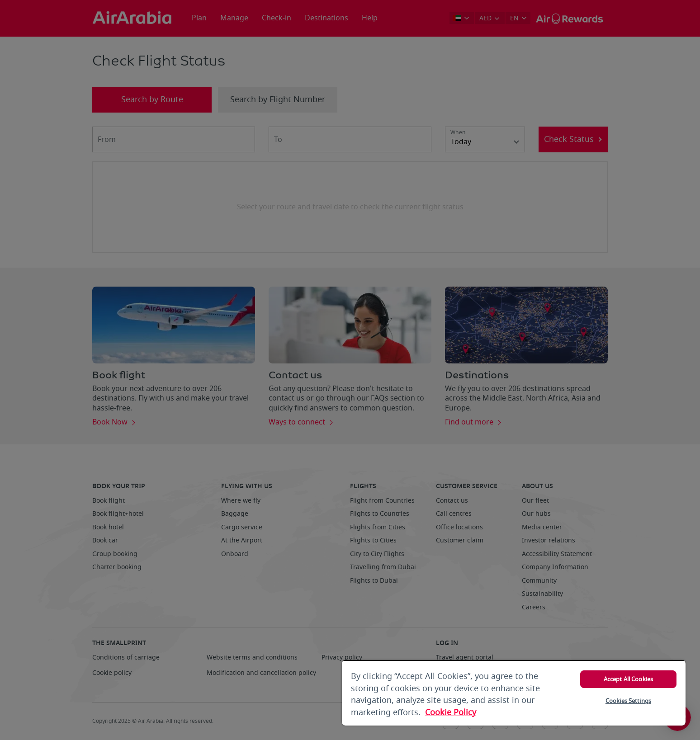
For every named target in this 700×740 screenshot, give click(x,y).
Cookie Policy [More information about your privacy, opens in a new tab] (451, 712)
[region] (514, 693)
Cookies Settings (628, 701)
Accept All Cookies (628, 679)
